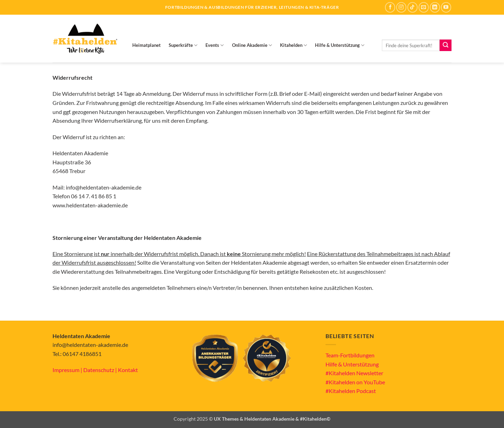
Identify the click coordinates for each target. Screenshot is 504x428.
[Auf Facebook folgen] (390, 7)
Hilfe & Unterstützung (340, 45)
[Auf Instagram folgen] (401, 7)
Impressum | (68, 370)
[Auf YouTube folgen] (446, 7)
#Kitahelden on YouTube (355, 382)
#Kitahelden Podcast (351, 391)
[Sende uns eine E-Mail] (424, 7)
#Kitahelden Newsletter (354, 373)
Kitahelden (293, 45)
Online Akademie (252, 45)
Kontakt (128, 370)
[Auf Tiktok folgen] (412, 7)
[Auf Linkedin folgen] (435, 7)
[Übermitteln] (446, 45)
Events (215, 45)
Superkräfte (183, 45)
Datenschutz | (101, 370)
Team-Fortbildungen (350, 355)
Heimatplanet (146, 45)
